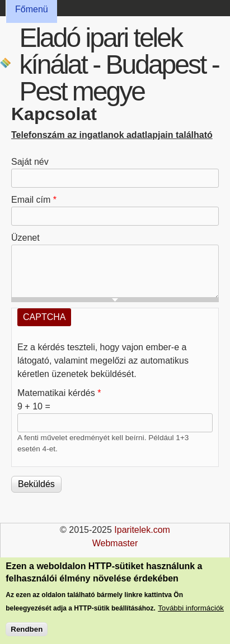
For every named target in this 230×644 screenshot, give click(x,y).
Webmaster (115, 543)
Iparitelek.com (142, 530)
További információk (191, 611)
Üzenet (25, 238)
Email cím (34, 200)
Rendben (27, 631)
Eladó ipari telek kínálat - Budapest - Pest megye (119, 65)
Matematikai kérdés (59, 393)
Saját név (30, 162)
